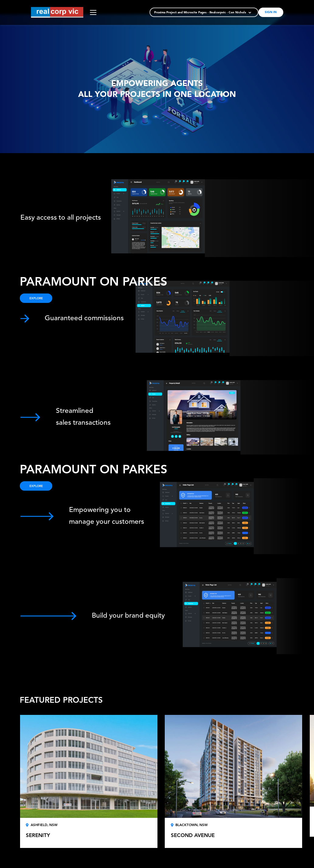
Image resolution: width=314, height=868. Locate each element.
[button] (203, 13)
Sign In (271, 12)
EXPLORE (36, 486)
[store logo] (57, 12)
